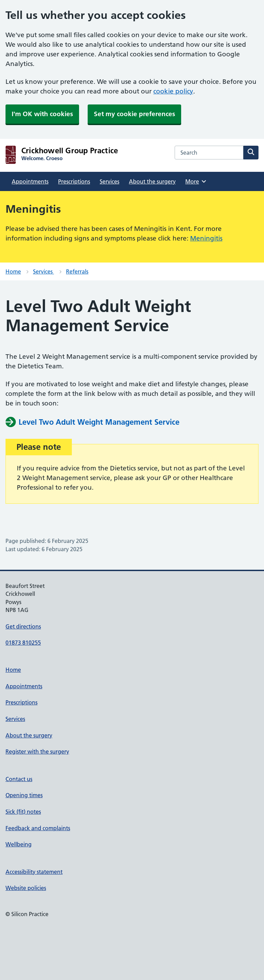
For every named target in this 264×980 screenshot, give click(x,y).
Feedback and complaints (38, 828)
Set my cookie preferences (134, 114)
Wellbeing (19, 844)
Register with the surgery (37, 751)
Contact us (19, 779)
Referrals (77, 271)
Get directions (23, 626)
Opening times (24, 795)
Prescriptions (74, 181)
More (196, 181)
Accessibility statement (34, 872)
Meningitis (206, 238)
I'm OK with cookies (42, 114)
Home (13, 271)
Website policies (26, 888)
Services (109, 181)
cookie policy (173, 91)
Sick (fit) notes (23, 812)
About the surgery (152, 181)
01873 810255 (23, 643)
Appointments (30, 181)
